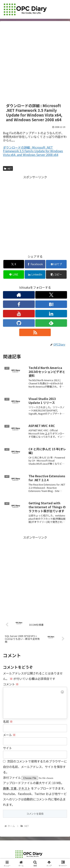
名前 (8, 721)
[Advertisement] (35, 62)
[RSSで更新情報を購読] (35, 332)
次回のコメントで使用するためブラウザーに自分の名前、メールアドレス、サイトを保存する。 (35, 767)
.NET (8, 168)
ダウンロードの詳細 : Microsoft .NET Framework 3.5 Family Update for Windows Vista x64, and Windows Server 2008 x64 (33, 151)
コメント (11, 684)
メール (9, 735)
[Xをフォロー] (51, 295)
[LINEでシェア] (14, 274)
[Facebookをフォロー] (19, 304)
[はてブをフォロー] (51, 304)
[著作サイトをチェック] (19, 295)
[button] (56, 274)
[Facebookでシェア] (35, 264)
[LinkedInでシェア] (35, 274)
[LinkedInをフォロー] (51, 314)
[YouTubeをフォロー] (19, 314)
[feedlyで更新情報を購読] (51, 323)
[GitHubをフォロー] (19, 323)
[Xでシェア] (14, 264)
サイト (7, 748)
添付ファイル (12, 778)
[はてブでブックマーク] (56, 264)
